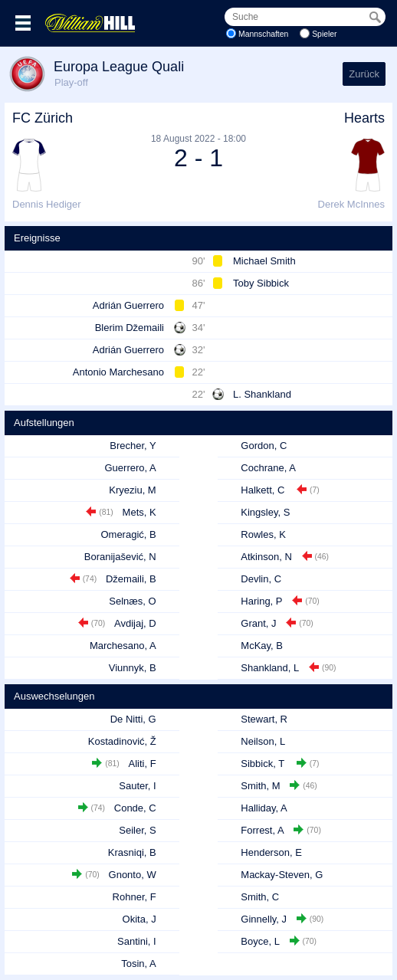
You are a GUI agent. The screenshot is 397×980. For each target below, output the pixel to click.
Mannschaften (263, 34)
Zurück (364, 74)
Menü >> (23, 23)
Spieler (324, 34)
